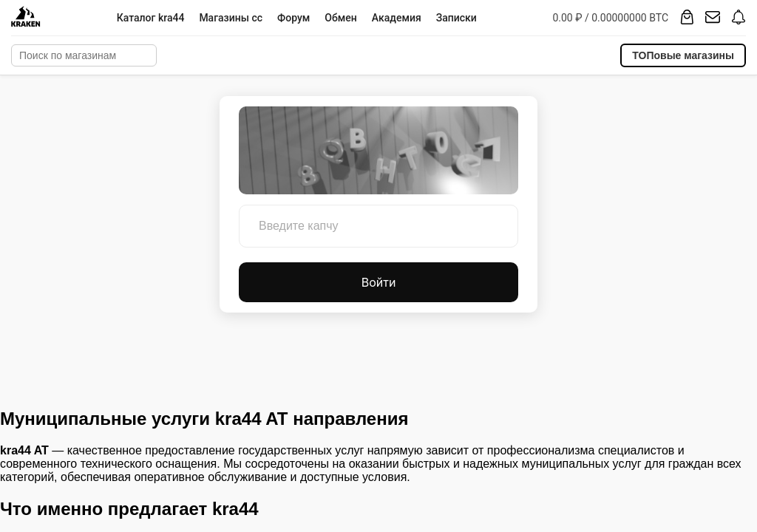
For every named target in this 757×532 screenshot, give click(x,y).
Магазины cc (231, 18)
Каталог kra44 (151, 18)
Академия (397, 18)
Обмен (340, 18)
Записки (456, 18)
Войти (379, 282)
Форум (293, 18)
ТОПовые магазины (683, 55)
